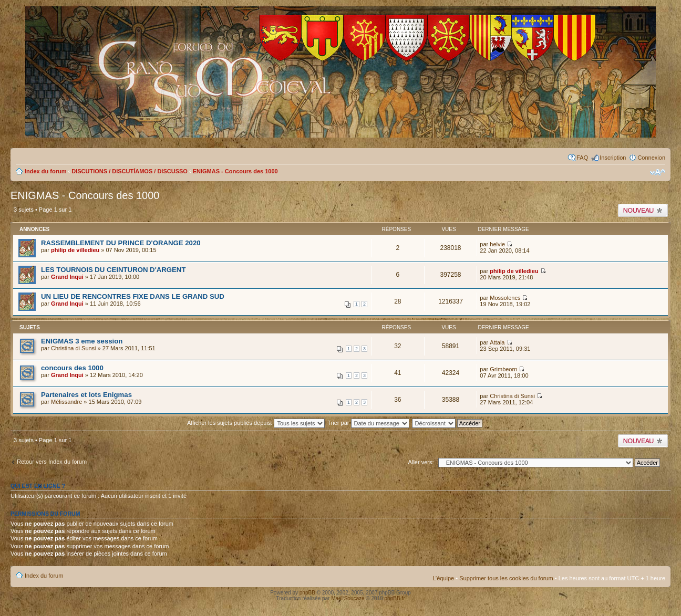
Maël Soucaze (348, 598)
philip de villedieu (75, 250)
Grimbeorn (503, 369)
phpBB (307, 593)
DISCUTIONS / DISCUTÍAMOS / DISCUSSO (130, 171)
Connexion (651, 158)
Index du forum (45, 171)
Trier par (368, 423)
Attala (497, 342)
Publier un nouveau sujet (643, 210)
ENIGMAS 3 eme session (82, 341)
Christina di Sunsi (74, 348)
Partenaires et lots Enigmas (86, 395)
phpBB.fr (395, 598)
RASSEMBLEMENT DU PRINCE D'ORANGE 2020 (121, 243)
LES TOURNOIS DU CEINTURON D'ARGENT (113, 270)
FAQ (582, 158)
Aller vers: (421, 462)
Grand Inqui (67, 277)
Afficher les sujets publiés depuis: (256, 423)
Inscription (613, 158)
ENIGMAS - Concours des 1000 (235, 171)
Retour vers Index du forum (52, 462)
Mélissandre (66, 402)
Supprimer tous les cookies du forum (506, 578)
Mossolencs (505, 298)
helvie (497, 244)
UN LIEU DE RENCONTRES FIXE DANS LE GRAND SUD (133, 296)
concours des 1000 (72, 368)
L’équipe (443, 578)
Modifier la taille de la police (658, 172)
